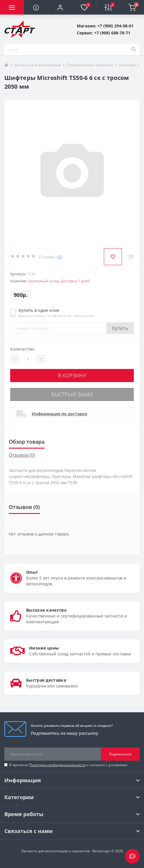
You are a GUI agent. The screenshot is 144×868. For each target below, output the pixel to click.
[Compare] (131, 257)
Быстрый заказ (72, 394)
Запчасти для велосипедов (38, 65)
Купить (120, 328)
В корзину (72, 375)
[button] (60, 8)
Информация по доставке (59, 414)
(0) (60, 257)
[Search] (134, 50)
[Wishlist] (113, 257)
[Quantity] (28, 359)
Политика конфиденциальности (57, 765)
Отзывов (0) (22, 455)
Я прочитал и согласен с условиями (68, 765)
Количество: (23, 349)
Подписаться (120, 754)
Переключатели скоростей (90, 65)
